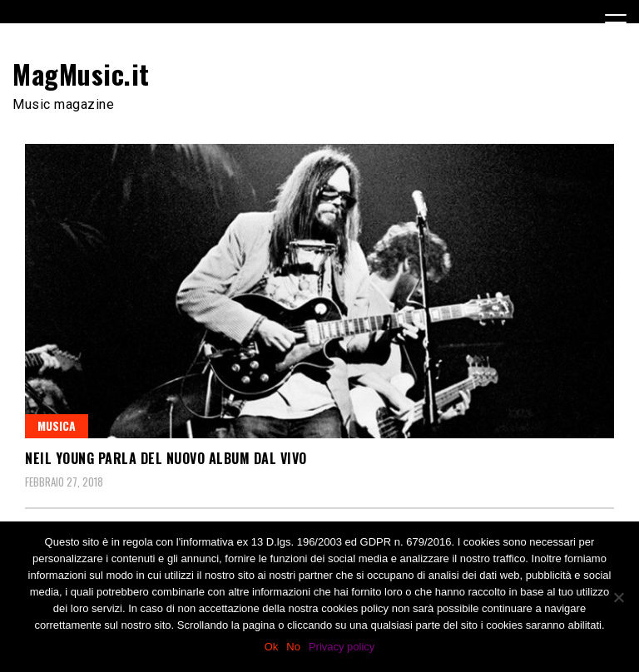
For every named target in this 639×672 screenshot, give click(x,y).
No (293, 647)
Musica (57, 425)
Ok (272, 647)
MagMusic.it (81, 74)
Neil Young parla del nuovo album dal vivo (166, 458)
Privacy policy (342, 647)
